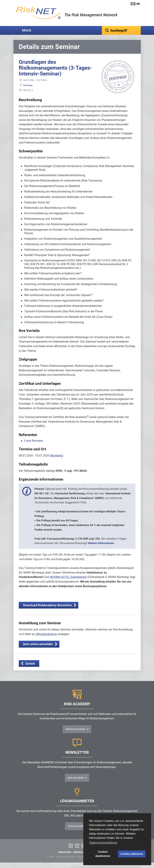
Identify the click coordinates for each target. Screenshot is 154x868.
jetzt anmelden (76, 783)
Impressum (79, 857)
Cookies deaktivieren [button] (103, 854)
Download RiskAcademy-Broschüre (47, 611)
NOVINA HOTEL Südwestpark (68, 582)
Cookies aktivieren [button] (132, 854)
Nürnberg (28, 91)
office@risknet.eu (46, 640)
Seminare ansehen (76, 735)
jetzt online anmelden (38, 650)
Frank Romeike (34, 446)
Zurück (30, 669)
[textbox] (121, 30)
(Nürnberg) (57, 461)
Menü (27, 30)
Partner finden (76, 832)
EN (138, 4)
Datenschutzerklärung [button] (103, 843)
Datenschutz (65, 857)
